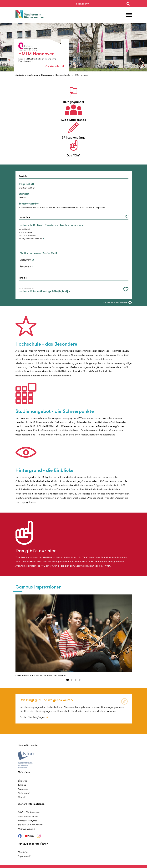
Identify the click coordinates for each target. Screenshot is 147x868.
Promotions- (41, 494)
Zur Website (55, 66)
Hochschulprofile (63, 75)
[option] (73, 47)
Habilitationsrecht (63, 494)
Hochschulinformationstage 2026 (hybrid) (43, 292)
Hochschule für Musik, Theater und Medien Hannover (50, 225)
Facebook (25, 267)
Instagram (26, 260)
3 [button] (76, 680)
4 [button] (80, 680)
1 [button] (68, 680)
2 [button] (72, 680)
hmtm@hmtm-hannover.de (30, 238)
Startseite (20, 75)
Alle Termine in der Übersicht (115, 303)
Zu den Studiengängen (33, 717)
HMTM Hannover (81, 75)
